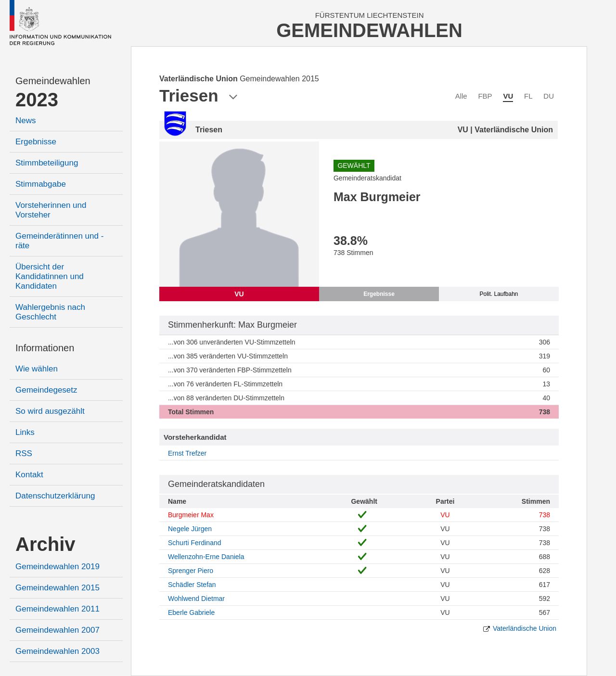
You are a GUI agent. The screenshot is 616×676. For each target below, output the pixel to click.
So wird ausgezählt (50, 411)
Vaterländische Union (525, 628)
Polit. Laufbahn (499, 294)
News (26, 121)
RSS (24, 453)
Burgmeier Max (191, 515)
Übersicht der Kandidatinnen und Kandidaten (50, 276)
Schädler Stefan (192, 585)
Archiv (45, 544)
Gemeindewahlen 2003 (58, 651)
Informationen (45, 348)
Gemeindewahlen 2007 (58, 630)
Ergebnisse (36, 142)
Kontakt (29, 475)
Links (25, 432)
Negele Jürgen (190, 529)
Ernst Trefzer (187, 453)
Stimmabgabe (41, 184)
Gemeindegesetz (46, 390)
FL (528, 96)
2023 (37, 100)
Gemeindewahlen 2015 (58, 588)
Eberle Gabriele (191, 612)
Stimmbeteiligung (47, 163)
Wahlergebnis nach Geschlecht (50, 312)
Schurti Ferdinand (195, 543)
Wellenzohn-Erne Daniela (206, 557)
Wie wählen (37, 369)
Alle (461, 96)
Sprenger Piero (191, 571)
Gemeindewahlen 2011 (58, 609)
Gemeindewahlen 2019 (58, 567)
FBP (485, 96)
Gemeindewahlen (53, 81)
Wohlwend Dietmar (196, 599)
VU (508, 96)
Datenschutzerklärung (55, 496)
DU (549, 96)
